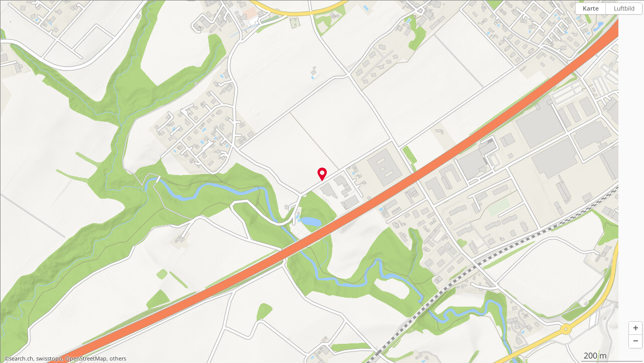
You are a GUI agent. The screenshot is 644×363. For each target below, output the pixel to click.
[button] (635, 328)
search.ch (21, 358)
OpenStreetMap (86, 358)
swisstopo (49, 358)
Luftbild (624, 8)
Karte (591, 8)
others (118, 358)
